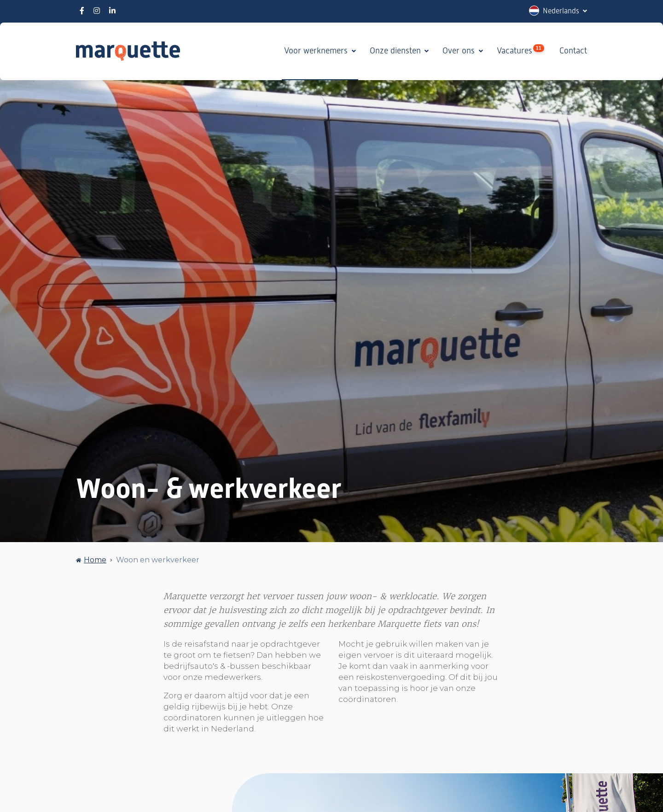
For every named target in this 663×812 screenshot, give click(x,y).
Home (95, 560)
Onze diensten (396, 51)
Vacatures (521, 50)
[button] (558, 11)
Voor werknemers (317, 51)
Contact (573, 51)
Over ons (460, 51)
